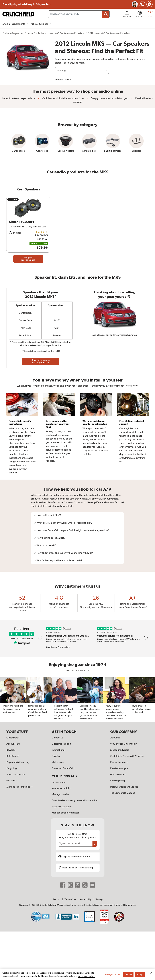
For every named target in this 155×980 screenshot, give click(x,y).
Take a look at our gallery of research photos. (114, 335)
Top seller (13, 199)
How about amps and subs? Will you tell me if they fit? (63, 553)
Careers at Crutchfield (63, 769)
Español (56, 756)
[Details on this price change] (46, 239)
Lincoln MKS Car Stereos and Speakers (66, 33)
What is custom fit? (45, 546)
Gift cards (12, 781)
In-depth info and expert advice (19, 99)
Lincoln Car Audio (35, 33)
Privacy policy (59, 782)
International (58, 750)
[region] (77, 700)
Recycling (12, 769)
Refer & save (13, 756)
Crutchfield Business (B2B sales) (127, 756)
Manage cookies (60, 794)
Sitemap (99, 899)
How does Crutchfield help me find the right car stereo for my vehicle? (71, 531)
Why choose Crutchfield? (124, 744)
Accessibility (86, 899)
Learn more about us (77, 671)
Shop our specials (16, 775)
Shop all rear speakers (28, 259)
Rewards (11, 750)
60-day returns (118, 775)
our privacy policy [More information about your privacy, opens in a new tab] (86, 977)
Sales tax (57, 899)
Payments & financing (18, 762)
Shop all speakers (41, 362)
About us (115, 738)
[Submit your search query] (106, 14)
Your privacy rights (62, 788)
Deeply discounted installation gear (109, 99)
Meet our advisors (120, 750)
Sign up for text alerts (77, 857)
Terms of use (70, 899)
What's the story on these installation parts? (58, 561)
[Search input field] (79, 14)
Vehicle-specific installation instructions (63, 99)
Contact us (57, 738)
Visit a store (58, 762)
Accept (140, 976)
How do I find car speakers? (49, 538)
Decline (128, 976)
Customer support (61, 744)
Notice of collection (62, 807)
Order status (13, 738)
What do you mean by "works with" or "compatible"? (63, 523)
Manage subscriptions (20, 787)
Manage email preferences (66, 813)
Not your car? (64, 80)
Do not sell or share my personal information (75, 801)
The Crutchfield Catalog (123, 793)
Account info (13, 744)
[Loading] (82, 71)
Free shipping (26, 4)
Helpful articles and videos (124, 787)
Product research (119, 762)
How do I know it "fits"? (47, 515)
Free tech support (120, 769)
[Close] (151, 974)
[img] (142, 4)
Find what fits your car (13, 33)
